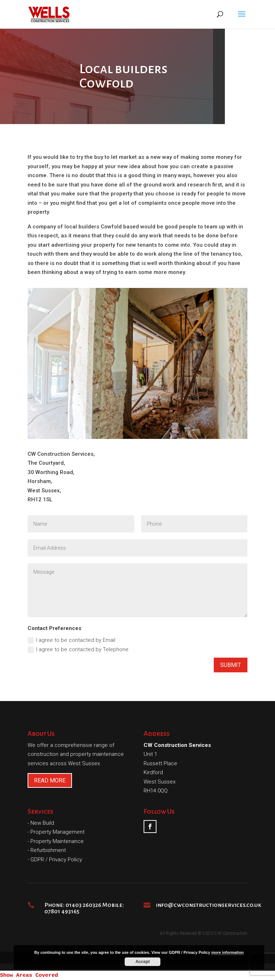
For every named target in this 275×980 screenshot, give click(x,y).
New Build (42, 823)
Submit (231, 665)
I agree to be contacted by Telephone (78, 650)
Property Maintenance (57, 841)
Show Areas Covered (29, 976)
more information (227, 952)
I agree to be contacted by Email (71, 640)
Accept (143, 962)
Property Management (57, 832)
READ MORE (50, 780)
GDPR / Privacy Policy (56, 860)
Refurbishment (48, 850)
